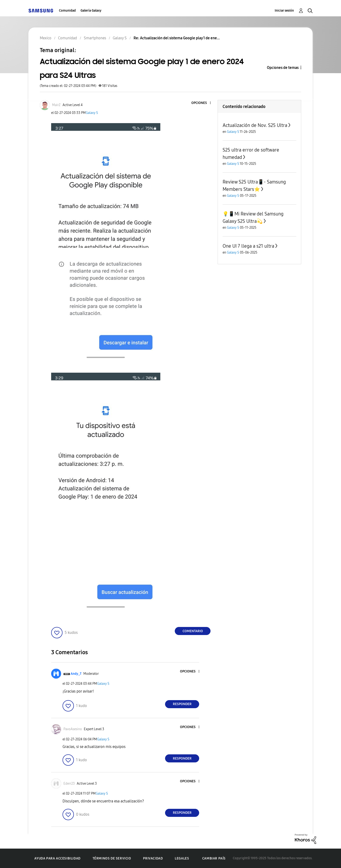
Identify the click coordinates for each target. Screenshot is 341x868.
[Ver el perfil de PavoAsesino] (73, 729)
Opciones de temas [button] (283, 68)
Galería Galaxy (91, 11)
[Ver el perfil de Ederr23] (69, 784)
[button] (202, 103)
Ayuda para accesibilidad (57, 858)
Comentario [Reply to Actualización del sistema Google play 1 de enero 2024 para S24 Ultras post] (193, 631)
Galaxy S (92, 113)
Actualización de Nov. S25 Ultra (255, 125)
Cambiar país (214, 858)
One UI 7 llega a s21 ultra (248, 246)
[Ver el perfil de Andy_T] (76, 674)
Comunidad (67, 11)
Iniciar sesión (284, 11)
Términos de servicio (112, 858)
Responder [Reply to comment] (182, 704)
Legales (182, 858)
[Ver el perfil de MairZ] (56, 105)
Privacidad (153, 858)
